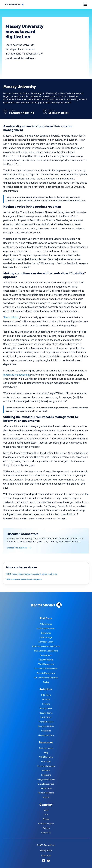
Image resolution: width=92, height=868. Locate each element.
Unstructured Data (46, 735)
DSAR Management (46, 664)
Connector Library (46, 642)
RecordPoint (11, 317)
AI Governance (46, 624)
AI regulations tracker (46, 779)
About (46, 810)
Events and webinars (46, 766)
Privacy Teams (46, 708)
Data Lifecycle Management (46, 651)
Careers (46, 819)
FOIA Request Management (46, 669)
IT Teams (46, 704)
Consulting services (46, 784)
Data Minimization (46, 660)
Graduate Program (46, 824)
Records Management (46, 673)
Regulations (46, 775)
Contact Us (46, 833)
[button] (85, 4)
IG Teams (46, 699)
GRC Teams (46, 695)
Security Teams (46, 713)
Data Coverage (46, 637)
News (46, 815)
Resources (46, 770)
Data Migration (46, 655)
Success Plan (46, 788)
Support (46, 797)
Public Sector (46, 717)
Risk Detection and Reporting (46, 678)
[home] (14, 4)
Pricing (46, 682)
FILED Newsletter (46, 757)
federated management (16, 375)
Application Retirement (46, 628)
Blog (46, 753)
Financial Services (46, 722)
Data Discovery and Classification (46, 646)
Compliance (46, 633)
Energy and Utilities (46, 726)
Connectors (46, 731)
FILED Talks (46, 762)
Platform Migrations (46, 793)
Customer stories (46, 748)
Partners (46, 828)
